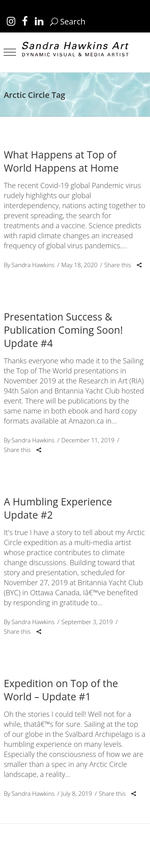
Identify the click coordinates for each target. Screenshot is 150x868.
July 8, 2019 (77, 793)
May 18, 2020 (79, 265)
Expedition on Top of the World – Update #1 (61, 690)
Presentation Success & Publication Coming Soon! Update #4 (63, 330)
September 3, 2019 (87, 622)
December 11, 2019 (88, 440)
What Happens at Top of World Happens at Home (61, 161)
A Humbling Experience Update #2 (58, 508)
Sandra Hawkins (33, 265)
